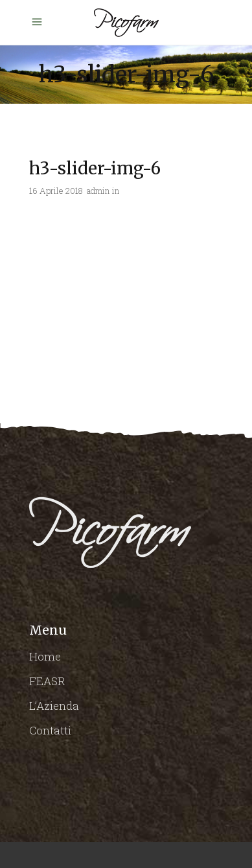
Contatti (50, 730)
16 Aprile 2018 (56, 191)
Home (45, 656)
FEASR (47, 681)
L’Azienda (54, 706)
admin (98, 191)
